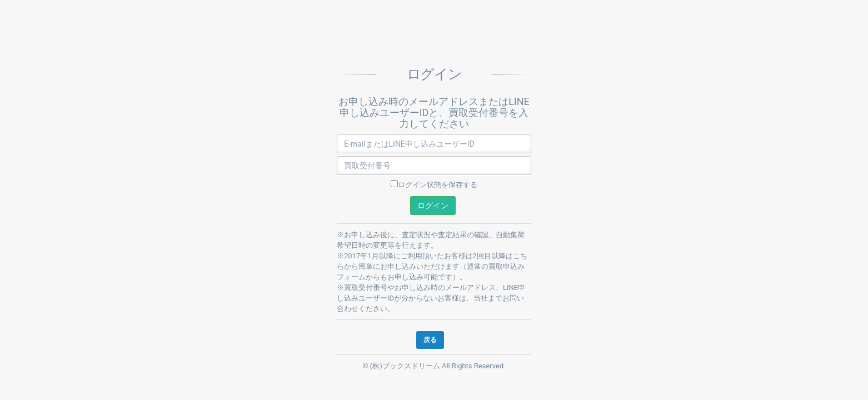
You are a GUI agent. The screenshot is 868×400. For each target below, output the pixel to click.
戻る (430, 339)
